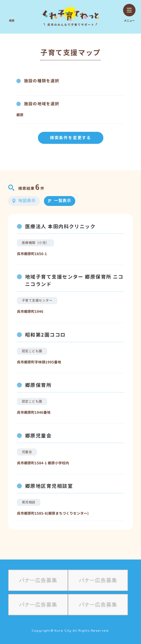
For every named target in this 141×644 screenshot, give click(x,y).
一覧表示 (63, 201)
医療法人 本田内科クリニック (60, 227)
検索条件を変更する (70, 138)
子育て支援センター (37, 300)
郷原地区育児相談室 (49, 486)
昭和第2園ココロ (45, 335)
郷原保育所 (38, 385)
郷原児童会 (38, 436)
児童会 (27, 452)
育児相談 (29, 502)
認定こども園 (32, 351)
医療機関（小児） (35, 243)
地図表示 (27, 201)
